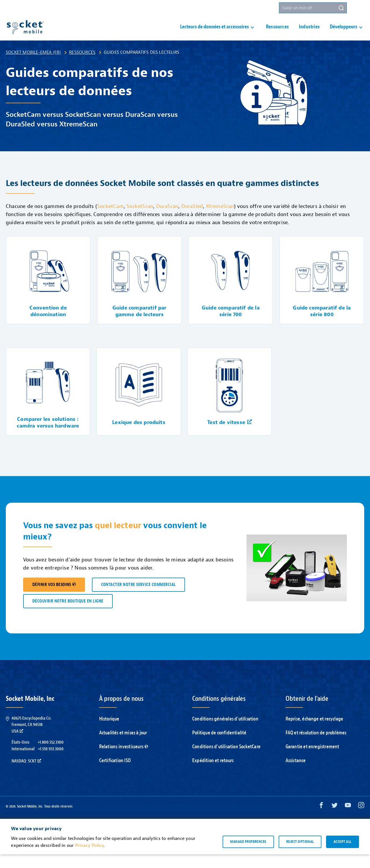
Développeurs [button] (344, 34)
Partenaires (261, 8)
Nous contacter (226, 8)
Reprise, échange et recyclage (314, 732)
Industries (309, 34)
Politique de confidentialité (219, 746)
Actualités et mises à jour (123, 746)
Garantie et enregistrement (312, 760)
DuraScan (167, 220)
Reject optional (300, 855)
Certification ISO (115, 774)
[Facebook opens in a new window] (321, 820)
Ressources (277, 34)
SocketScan (140, 220)
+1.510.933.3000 (51, 762)
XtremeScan (220, 220)
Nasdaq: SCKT (26, 775)
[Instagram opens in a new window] (361, 820)
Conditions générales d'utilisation (225, 732)
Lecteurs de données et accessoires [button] (214, 34)
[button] (359, 8)
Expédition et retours (213, 774)
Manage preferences (248, 855)
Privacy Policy (89, 859)
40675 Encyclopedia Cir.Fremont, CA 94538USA (32, 738)
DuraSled (192, 220)
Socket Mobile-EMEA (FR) (33, 66)
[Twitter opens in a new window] (335, 820)
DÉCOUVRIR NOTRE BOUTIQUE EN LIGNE (68, 615)
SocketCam (110, 220)
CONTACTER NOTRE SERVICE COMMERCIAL (138, 598)
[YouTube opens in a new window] (348, 820)
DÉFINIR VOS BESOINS (54, 598)
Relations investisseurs (124, 760)
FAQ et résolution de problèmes (316, 746)
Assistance (191, 8)
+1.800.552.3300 (51, 756)
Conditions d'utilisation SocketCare (226, 760)
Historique (109, 732)
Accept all (343, 855)
